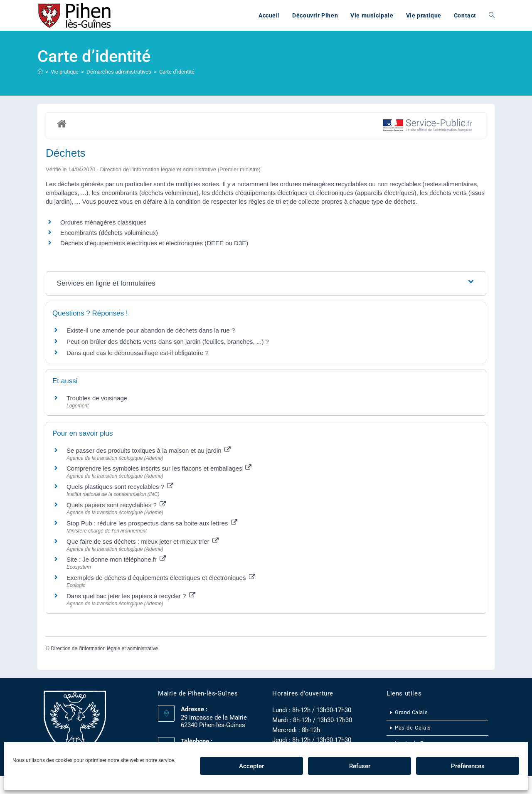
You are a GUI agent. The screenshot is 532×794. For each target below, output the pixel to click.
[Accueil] (40, 72)
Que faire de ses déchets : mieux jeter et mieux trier (143, 541)
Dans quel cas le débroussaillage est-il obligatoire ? (138, 353)
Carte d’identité (177, 72)
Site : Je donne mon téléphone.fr (116, 559)
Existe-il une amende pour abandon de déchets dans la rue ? (151, 330)
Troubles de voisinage (97, 398)
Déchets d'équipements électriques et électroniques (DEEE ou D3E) (154, 243)
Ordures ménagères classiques (103, 222)
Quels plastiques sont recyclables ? (120, 487)
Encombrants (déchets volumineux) (109, 233)
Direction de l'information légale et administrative (104, 649)
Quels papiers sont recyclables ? (116, 505)
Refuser (360, 766)
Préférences (468, 766)
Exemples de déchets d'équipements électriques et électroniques (161, 578)
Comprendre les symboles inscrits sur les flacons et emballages (159, 468)
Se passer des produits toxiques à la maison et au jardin (149, 450)
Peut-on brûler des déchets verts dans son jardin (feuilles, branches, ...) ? (168, 342)
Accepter (251, 766)
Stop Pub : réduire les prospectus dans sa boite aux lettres (152, 523)
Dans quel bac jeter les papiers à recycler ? (131, 596)
